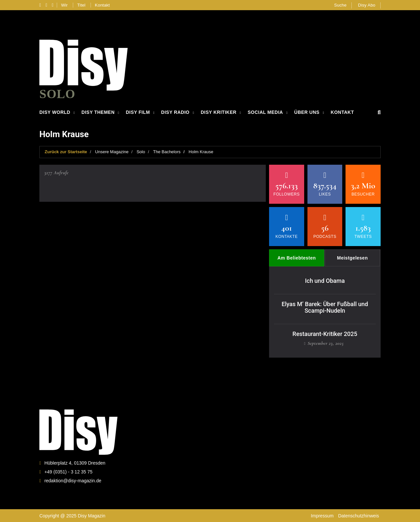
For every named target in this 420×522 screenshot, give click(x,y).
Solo (141, 152)
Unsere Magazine (112, 152)
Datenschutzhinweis (358, 515)
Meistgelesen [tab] (352, 258)
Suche (340, 5)
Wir (64, 5)
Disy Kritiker (219, 112)
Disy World (55, 112)
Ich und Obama (325, 281)
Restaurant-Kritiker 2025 (325, 334)
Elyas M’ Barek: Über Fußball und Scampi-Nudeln (325, 307)
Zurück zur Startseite (66, 152)
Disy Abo (367, 5)
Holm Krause (201, 152)
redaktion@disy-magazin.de (73, 480)
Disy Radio (175, 112)
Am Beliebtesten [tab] (296, 258)
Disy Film (138, 112)
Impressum (322, 515)
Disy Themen (98, 112)
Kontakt (102, 5)
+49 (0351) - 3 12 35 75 (68, 471)
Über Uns (307, 112)
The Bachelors (167, 152)
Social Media (265, 112)
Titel (81, 5)
